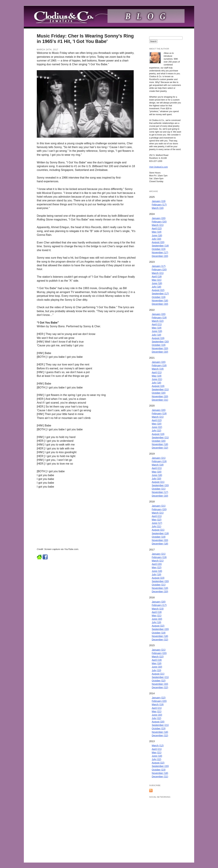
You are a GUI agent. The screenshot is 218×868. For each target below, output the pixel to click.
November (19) (160, 588)
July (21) (156, 526)
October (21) (159, 489)
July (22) (156, 431)
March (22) (158, 321)
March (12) (158, 746)
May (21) (157, 280)
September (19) (160, 246)
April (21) (157, 324)
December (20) (160, 256)
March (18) (158, 465)
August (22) (158, 290)
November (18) (160, 444)
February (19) (159, 318)
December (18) (160, 544)
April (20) (157, 564)
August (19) (158, 338)
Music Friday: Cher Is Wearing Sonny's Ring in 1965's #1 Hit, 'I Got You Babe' (85, 39)
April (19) (157, 276)
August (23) (158, 578)
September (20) (160, 342)
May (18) (157, 663)
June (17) (157, 523)
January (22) (159, 698)
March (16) (158, 208)
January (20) (159, 218)
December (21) (160, 400)
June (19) (157, 331)
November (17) (160, 252)
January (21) (159, 458)
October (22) (159, 681)
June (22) (157, 427)
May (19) (157, 232)
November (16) (160, 301)
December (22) (160, 448)
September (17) (160, 294)
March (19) (158, 369)
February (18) (159, 365)
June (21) (157, 379)
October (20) (159, 393)
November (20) (160, 348)
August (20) (158, 242)
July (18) (156, 287)
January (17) (159, 266)
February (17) (159, 205)
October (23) (159, 249)
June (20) (157, 619)
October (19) (159, 297)
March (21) (158, 225)
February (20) (159, 222)
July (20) (156, 239)
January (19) (159, 201)
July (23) (156, 670)
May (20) (157, 424)
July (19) (156, 335)
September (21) (160, 389)
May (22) (157, 520)
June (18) (157, 235)
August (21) (158, 482)
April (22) (157, 228)
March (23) (158, 609)
